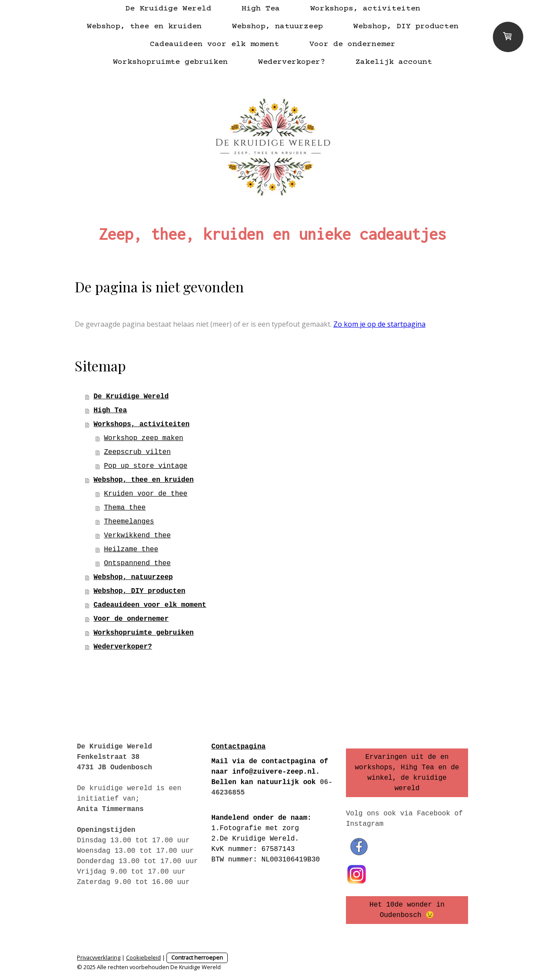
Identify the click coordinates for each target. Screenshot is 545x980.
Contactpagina (238, 747)
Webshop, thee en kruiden (144, 26)
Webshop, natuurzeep (277, 26)
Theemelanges (129, 522)
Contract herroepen (197, 957)
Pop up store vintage (146, 466)
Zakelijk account (394, 62)
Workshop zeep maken (143, 438)
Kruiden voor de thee (146, 494)
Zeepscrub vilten (137, 452)
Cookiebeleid (143, 957)
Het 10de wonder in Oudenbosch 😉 (407, 910)
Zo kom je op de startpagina (379, 324)
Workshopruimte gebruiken (170, 62)
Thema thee (125, 508)
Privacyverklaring (99, 957)
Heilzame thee (131, 550)
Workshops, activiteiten (365, 9)
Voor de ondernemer (352, 44)
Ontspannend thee (137, 563)
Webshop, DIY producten (406, 26)
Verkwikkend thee (137, 536)
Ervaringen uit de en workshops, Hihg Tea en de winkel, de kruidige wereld (407, 773)
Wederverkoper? (292, 62)
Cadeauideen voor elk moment (214, 44)
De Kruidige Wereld (168, 9)
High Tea (261, 9)
